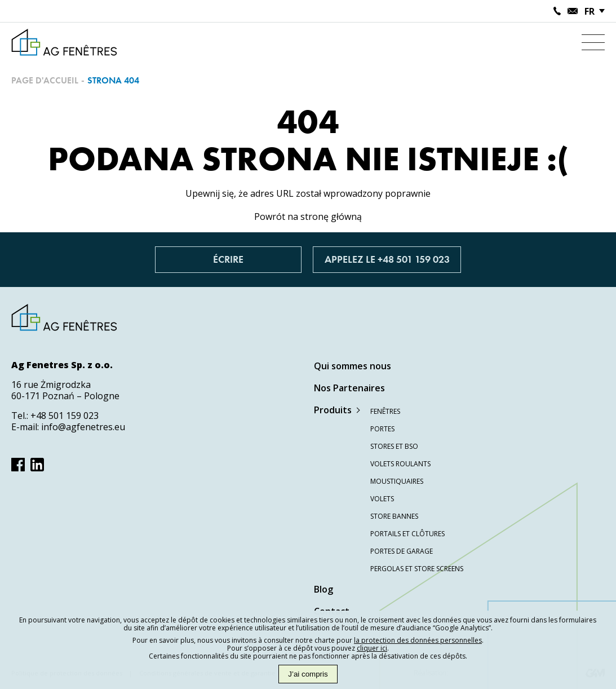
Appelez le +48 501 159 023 (387, 260)
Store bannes (394, 516)
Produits (333, 410)
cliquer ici (372, 648)
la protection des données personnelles (418, 640)
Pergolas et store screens (417, 569)
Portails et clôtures (407, 534)
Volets (382, 499)
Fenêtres (385, 411)
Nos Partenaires (349, 388)
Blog (323, 589)
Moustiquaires (397, 481)
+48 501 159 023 (65, 416)
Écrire (228, 260)
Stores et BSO (394, 446)
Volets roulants (400, 464)
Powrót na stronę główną (308, 217)
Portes (382, 429)
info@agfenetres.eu (83, 427)
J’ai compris (308, 674)
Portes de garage (402, 551)
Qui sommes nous (353, 366)
